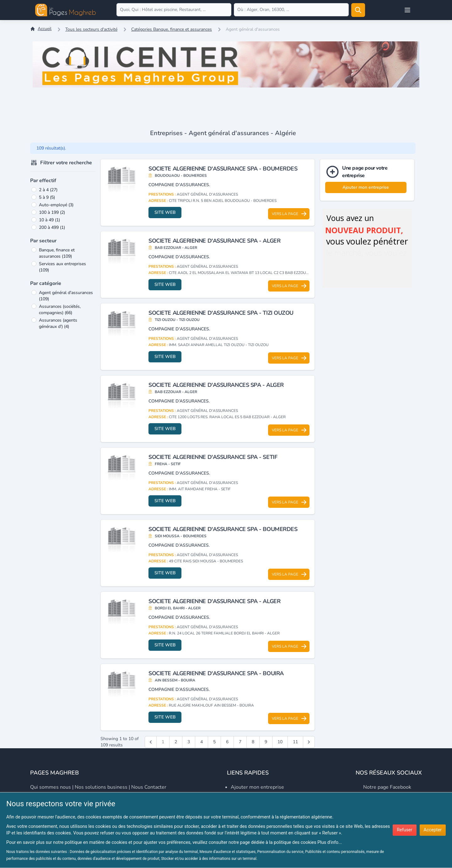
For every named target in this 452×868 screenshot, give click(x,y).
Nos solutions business (101, 787)
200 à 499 (52, 227)
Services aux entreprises (62, 267)
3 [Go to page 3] (189, 742)
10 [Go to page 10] (280, 742)
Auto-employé (56, 205)
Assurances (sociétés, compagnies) (60, 310)
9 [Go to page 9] (266, 742)
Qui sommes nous (51, 787)
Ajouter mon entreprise (366, 187)
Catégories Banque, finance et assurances (172, 29)
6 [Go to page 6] (227, 742)
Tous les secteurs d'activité (91, 29)
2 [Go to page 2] (176, 742)
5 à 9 (47, 197)
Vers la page (289, 214)
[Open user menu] (407, 10)
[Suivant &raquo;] (309, 742)
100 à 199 (52, 212)
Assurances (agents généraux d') (58, 323)
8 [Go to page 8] (253, 742)
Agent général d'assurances (66, 296)
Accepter (433, 830)
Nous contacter (149, 787)
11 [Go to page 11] (295, 742)
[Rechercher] (358, 10)
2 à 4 (48, 190)
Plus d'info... (330, 842)
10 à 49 (49, 220)
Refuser (404, 830)
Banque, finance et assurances (57, 253)
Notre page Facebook (387, 787)
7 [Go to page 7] (240, 742)
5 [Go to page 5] (214, 742)
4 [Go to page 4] (202, 742)
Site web (165, 212)
